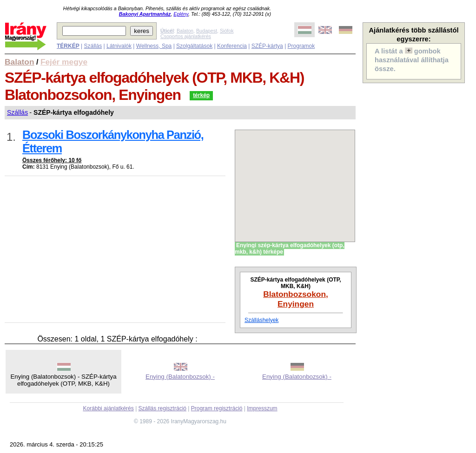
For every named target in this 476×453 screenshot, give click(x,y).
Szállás (93, 46)
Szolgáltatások (194, 46)
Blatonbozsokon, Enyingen (296, 299)
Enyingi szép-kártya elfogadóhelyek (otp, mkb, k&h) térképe (290, 249)
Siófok (227, 31)
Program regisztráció (217, 408)
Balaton (185, 31)
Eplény (181, 14)
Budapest (207, 31)
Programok (301, 46)
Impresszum (262, 408)
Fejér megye (64, 62)
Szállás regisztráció (162, 408)
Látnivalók (119, 46)
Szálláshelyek (261, 320)
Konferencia (232, 46)
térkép (201, 95)
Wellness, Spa (154, 46)
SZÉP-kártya (267, 46)
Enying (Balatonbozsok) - (180, 377)
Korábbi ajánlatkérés (108, 408)
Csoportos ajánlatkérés (186, 36)
